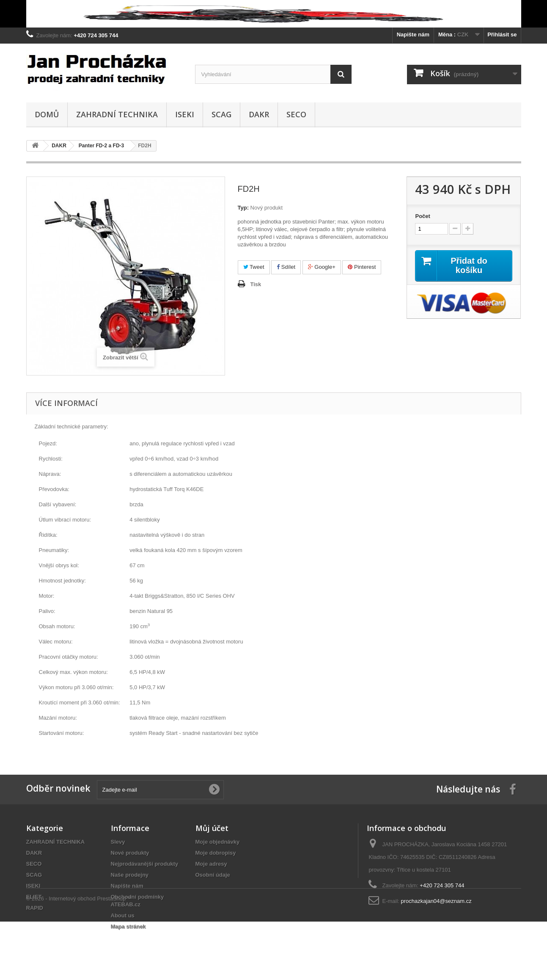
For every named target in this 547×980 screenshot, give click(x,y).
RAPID (35, 908)
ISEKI (185, 114)
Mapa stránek (128, 926)
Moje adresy (211, 864)
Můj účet (212, 828)
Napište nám (413, 35)
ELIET (34, 897)
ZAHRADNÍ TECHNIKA (117, 114)
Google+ (322, 267)
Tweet (254, 267)
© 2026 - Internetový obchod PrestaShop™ (79, 957)
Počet (422, 216)
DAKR (259, 114)
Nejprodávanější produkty (145, 864)
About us (123, 915)
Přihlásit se (502, 35)
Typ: (243, 208)
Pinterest (362, 267)
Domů (47, 114)
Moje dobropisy (216, 853)
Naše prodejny (130, 875)
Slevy (118, 842)
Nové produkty (130, 853)
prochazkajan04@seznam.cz (436, 901)
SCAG (221, 114)
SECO (296, 114)
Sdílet (286, 267)
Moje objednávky (218, 842)
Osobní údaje (213, 875)
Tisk (256, 284)
